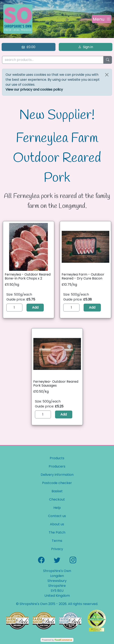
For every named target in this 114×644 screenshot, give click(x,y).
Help (57, 508)
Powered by (57, 640)
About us (57, 524)
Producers (57, 466)
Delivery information (57, 475)
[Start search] (108, 60)
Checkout (57, 499)
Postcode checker (57, 483)
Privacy (57, 549)
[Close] (107, 75)
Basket (57, 491)
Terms (57, 541)
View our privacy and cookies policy (34, 89)
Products (57, 458)
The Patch (57, 532)
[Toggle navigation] (102, 19)
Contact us (57, 516)
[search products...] (53, 60)
